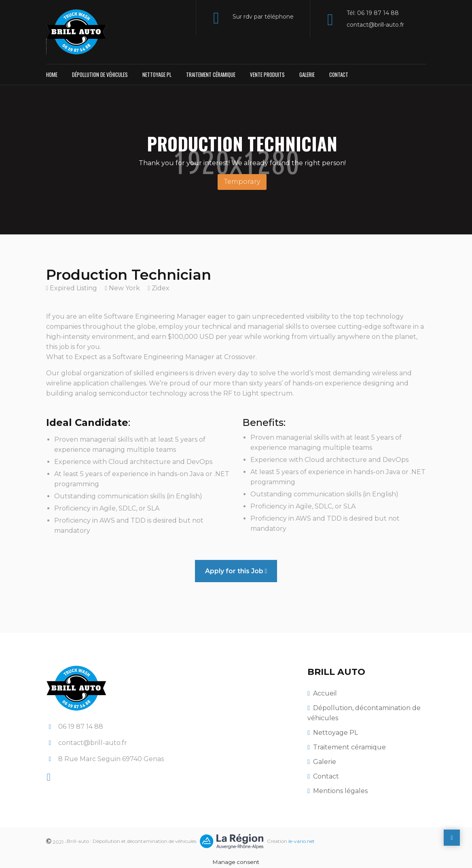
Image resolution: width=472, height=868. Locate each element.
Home (52, 74)
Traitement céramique (211, 74)
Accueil (325, 693)
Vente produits (267, 74)
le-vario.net (302, 841)
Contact (339, 74)
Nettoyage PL (157, 74)
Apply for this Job (236, 571)
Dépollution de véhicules (100, 74)
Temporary (242, 182)
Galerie (307, 74)
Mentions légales (340, 791)
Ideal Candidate (87, 422)
